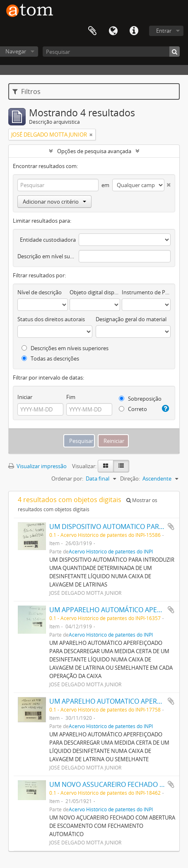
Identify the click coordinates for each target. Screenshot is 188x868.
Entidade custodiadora (48, 240)
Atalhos (134, 31)
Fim (71, 397)
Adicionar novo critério (54, 202)
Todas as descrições (50, 358)
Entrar (164, 31)
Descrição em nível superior (47, 256)
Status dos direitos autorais (51, 319)
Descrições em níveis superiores (65, 348)
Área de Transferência (92, 31)
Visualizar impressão (37, 466)
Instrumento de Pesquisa (146, 292)
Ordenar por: (67, 478)
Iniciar (25, 397)
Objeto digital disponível (95, 292)
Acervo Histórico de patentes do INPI (111, 551)
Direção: (130, 478)
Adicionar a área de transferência (171, 527)
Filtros (27, 91)
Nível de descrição (40, 292)
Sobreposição (140, 399)
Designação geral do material (131, 319)
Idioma (113, 31)
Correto (133, 409)
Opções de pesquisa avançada (94, 151)
